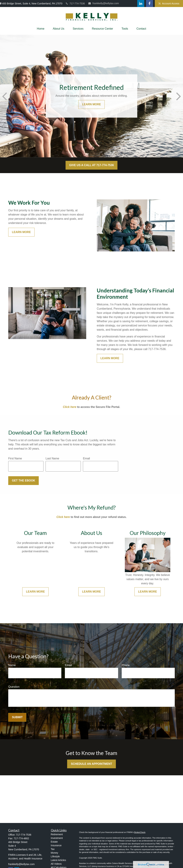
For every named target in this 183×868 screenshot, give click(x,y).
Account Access (169, 4)
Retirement (57, 834)
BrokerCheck (140, 832)
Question (14, 687)
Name (12, 665)
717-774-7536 (75, 4)
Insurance (56, 845)
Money (55, 853)
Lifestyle (55, 856)
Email (86, 458)
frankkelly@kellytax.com (104, 3)
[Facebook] (150, 4)
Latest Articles (58, 860)
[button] (41, 29)
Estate (54, 842)
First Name (15, 458)
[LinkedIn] (141, 4)
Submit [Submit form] (17, 717)
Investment (57, 838)
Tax (53, 849)
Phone (126, 665)
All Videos (56, 864)
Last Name (52, 458)
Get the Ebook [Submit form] (23, 481)
